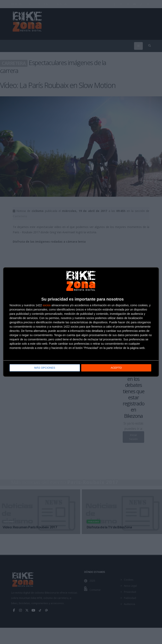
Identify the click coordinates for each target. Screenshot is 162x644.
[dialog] (81, 322)
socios (47, 305)
